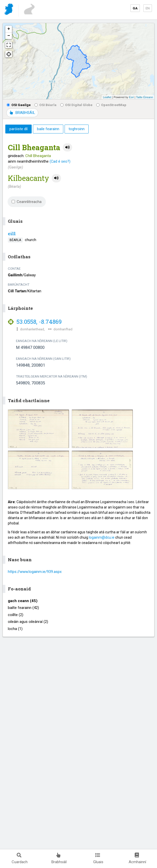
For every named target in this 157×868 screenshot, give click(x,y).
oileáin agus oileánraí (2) (28, 622)
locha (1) (15, 629)
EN (148, 8)
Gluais (98, 858)
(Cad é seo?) (60, 161)
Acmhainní (137, 858)
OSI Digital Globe (76, 105)
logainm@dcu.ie (102, 537)
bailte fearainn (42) (23, 608)
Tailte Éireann (144, 97)
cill (12, 234)
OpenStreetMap (111, 105)
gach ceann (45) (23, 601)
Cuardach (20, 858)
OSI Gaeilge (19, 105)
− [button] (9, 36)
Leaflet (107, 97)
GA (135, 8)
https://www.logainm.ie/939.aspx (35, 572)
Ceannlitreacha (27, 202)
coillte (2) (16, 615)
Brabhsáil (59, 858)
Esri (132, 97)
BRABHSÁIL (22, 113)
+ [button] (9, 29)
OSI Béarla (45, 105)
